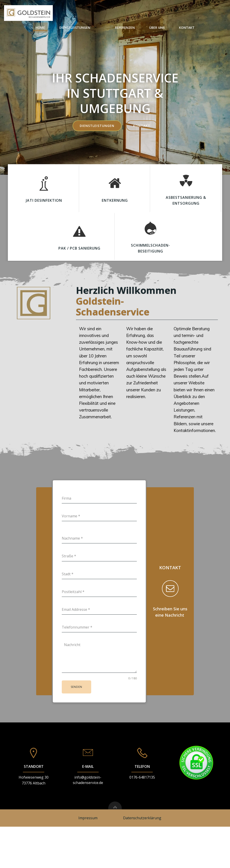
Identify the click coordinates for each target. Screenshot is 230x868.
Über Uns (185, 13)
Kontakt (215, 13)
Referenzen (153, 13)
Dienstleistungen (108, 13)
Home (69, 13)
